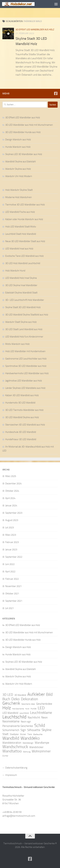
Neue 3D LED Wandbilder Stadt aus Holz (25, 241)
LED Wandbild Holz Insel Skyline (21, 278)
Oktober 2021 (12, 594)
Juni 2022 (10, 564)
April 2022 (10, 572)
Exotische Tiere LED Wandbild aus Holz (24, 256)
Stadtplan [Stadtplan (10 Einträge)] (14, 734)
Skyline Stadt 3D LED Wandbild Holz (23, 307)
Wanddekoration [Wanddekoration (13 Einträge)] (12, 743)
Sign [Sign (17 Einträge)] (23, 730)
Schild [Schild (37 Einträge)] (40, 725)
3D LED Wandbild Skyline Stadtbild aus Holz (27, 315)
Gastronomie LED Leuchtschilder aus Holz (26, 359)
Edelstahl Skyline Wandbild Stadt (21, 293)
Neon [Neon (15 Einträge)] (44, 717)
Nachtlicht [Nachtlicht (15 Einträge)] (34, 717)
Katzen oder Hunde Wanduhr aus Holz (24, 219)
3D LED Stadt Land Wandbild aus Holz (24, 329)
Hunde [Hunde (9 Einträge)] (34, 709)
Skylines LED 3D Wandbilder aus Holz (24, 154)
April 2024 (10, 498)
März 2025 (11, 476)
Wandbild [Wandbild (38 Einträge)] (11, 738)
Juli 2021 (10, 608)
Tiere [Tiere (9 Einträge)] (30, 734)
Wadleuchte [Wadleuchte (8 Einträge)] (38, 734)
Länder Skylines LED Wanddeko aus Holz (25, 388)
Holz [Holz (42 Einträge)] (7, 708)
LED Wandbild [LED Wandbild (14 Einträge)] (10, 713)
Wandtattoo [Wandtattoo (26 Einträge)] (12, 751)
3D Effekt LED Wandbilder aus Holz (35, 30)
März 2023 (11, 535)
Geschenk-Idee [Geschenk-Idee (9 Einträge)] (28, 704)
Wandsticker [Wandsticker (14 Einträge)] (36, 747)
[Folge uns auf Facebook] (56, 93)
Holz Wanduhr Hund (15, 271)
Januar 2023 (11, 550)
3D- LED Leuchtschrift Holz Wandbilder (25, 300)
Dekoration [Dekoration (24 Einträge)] (29, 699)
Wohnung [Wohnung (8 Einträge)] (27, 752)
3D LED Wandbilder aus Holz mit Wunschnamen (29, 125)
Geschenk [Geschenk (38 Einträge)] (11, 703)
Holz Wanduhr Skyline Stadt (19, 190)
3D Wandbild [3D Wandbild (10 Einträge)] (20, 695)
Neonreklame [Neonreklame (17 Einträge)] (11, 721)
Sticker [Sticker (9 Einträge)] (23, 734)
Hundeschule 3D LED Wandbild (21, 432)
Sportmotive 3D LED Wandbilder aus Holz (26, 366)
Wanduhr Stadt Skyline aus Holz (21, 322)
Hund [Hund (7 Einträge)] (27, 709)
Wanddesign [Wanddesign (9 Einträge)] (28, 743)
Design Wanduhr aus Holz (18, 140)
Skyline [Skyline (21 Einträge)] (47, 730)
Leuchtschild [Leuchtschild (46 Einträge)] (14, 717)
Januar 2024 (11, 506)
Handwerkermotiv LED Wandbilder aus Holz (27, 373)
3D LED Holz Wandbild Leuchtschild (23, 263)
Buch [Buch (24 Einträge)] (6, 699)
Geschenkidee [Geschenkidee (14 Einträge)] (44, 704)
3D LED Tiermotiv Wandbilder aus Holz (24, 410)
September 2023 (14, 513)
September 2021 (14, 601)
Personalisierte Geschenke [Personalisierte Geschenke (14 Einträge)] (18, 726)
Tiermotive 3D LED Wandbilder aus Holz (25, 205)
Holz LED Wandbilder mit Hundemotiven (25, 351)
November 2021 (13, 586)
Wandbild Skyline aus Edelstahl (20, 162)
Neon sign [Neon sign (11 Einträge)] (26, 722)
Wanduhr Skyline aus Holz (18, 169)
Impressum (11, 775)
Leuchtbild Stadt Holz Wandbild (21, 234)
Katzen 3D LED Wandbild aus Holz (22, 395)
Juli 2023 (10, 528)
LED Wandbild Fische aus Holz (20, 212)
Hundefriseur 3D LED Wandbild (21, 439)
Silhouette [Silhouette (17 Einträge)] (34, 730)
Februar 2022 (12, 579)
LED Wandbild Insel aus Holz (19, 249)
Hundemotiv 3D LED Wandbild (20, 403)
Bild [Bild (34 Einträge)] (49, 694)
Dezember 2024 (13, 484)
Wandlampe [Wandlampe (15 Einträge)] (42, 743)
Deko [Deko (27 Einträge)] (16, 699)
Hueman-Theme (48, 852)
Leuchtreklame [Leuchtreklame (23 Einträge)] (41, 713)
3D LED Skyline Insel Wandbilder (21, 285)
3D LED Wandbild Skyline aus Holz (22, 417)
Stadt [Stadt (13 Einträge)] (5, 734)
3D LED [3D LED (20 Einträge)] (8, 695)
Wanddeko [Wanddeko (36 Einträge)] (30, 738)
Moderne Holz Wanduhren (18, 197)
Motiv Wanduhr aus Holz (17, 344)
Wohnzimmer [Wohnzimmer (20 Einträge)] (41, 751)
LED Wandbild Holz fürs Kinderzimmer (24, 337)
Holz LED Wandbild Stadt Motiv (21, 227)
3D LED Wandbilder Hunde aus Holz (23, 132)
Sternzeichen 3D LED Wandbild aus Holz (25, 425)
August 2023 (12, 520)
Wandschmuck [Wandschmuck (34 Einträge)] (15, 747)
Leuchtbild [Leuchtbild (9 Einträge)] (24, 713)
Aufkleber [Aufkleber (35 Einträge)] (36, 694)
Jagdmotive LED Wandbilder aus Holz (24, 381)
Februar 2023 (12, 542)
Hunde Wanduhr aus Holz (18, 147)
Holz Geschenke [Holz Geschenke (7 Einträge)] (18, 709)
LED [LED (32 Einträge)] (41, 708)
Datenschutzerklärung (16, 768)
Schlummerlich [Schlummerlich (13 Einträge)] (11, 730)
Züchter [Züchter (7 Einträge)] (5, 756)
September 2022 (14, 557)
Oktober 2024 (12, 491)
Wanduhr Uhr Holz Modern (19, 176)
